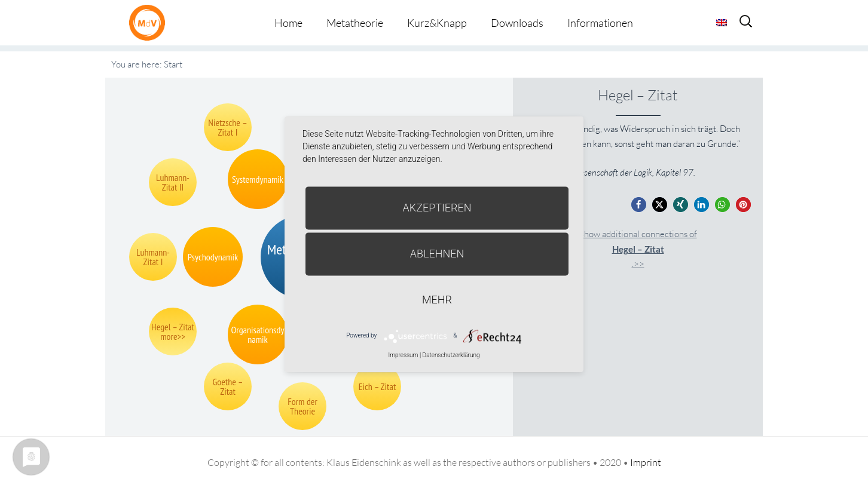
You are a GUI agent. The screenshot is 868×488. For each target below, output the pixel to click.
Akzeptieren (437, 208)
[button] (639, 205)
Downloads (517, 23)
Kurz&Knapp (437, 23)
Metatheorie (355, 23)
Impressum (403, 355)
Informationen (600, 23)
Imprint (646, 462)
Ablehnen (437, 254)
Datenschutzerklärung (451, 355)
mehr (437, 300)
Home (288, 23)
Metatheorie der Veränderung (150, 22)
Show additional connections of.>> (638, 249)
